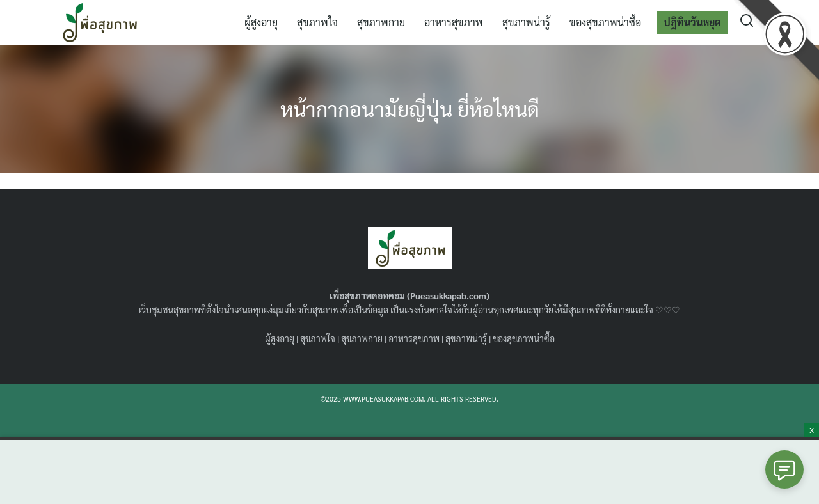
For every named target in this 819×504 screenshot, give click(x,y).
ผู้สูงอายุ (261, 22)
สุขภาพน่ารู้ (526, 22)
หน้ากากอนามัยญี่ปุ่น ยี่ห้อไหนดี (410, 108)
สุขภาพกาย (381, 22)
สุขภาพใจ (317, 22)
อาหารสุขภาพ (454, 22)
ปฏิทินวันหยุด (692, 22)
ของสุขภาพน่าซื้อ (605, 22)
